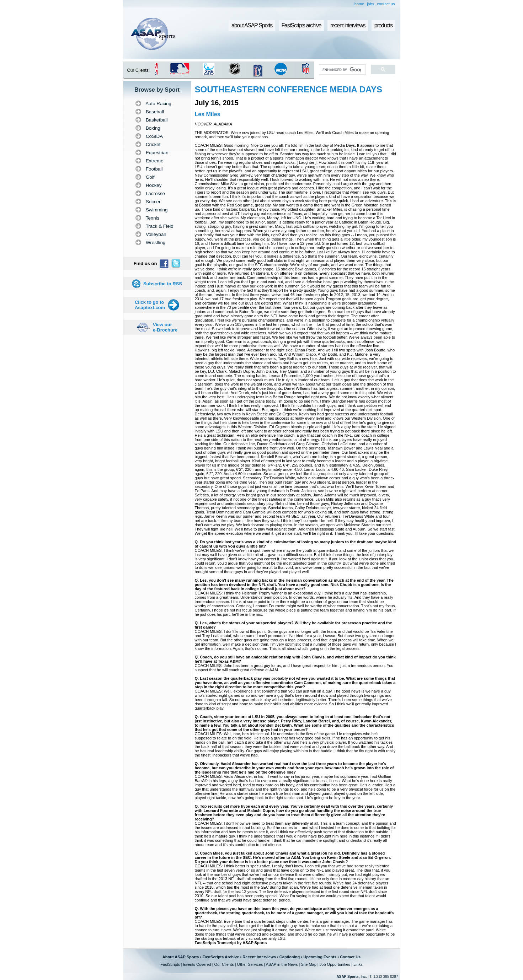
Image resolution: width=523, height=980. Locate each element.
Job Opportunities (335, 964)
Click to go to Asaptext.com (150, 305)
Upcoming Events (320, 957)
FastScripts (170, 964)
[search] (341, 70)
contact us (386, 4)
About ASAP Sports (181, 957)
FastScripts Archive (221, 957)
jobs (370, 4)
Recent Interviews (259, 957)
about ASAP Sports (252, 25)
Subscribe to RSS (163, 284)
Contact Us (350, 957)
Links (358, 964)
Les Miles (208, 114)
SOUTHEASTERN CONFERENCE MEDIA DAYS (289, 89)
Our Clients (224, 964)
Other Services (250, 964)
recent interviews (348, 25)
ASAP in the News (282, 964)
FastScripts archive (301, 25)
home (359, 4)
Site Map (308, 964)
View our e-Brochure (165, 327)
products (383, 25)
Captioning (290, 957)
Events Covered (197, 964)
